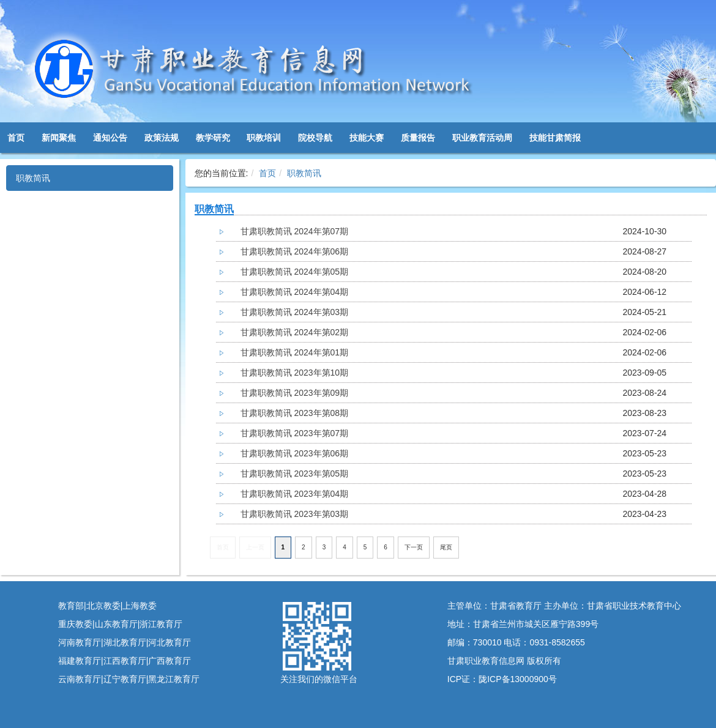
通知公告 (110, 138)
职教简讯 (33, 178)
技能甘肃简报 (555, 138)
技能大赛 (367, 138)
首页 (16, 138)
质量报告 (418, 138)
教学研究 (213, 138)
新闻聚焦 (59, 138)
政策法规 (162, 138)
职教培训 (264, 138)
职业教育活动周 (482, 138)
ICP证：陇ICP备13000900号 (502, 679)
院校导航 (315, 138)
